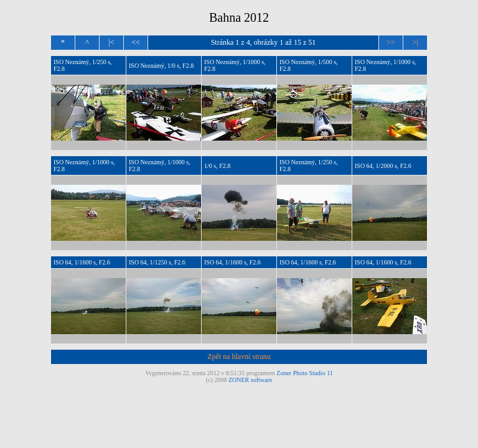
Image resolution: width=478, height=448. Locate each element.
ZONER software (250, 380)
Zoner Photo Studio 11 (304, 373)
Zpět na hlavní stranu (239, 357)
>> (391, 42)
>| (415, 42)
